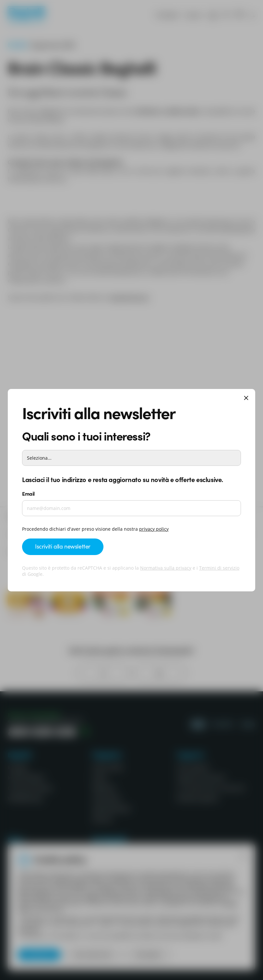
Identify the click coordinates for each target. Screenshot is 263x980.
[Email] (131, 508)
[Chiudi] (246, 399)
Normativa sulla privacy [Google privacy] (166, 568)
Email (28, 493)
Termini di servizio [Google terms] (219, 568)
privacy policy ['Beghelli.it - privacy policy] (154, 529)
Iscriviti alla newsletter (63, 546)
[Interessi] (131, 458)
